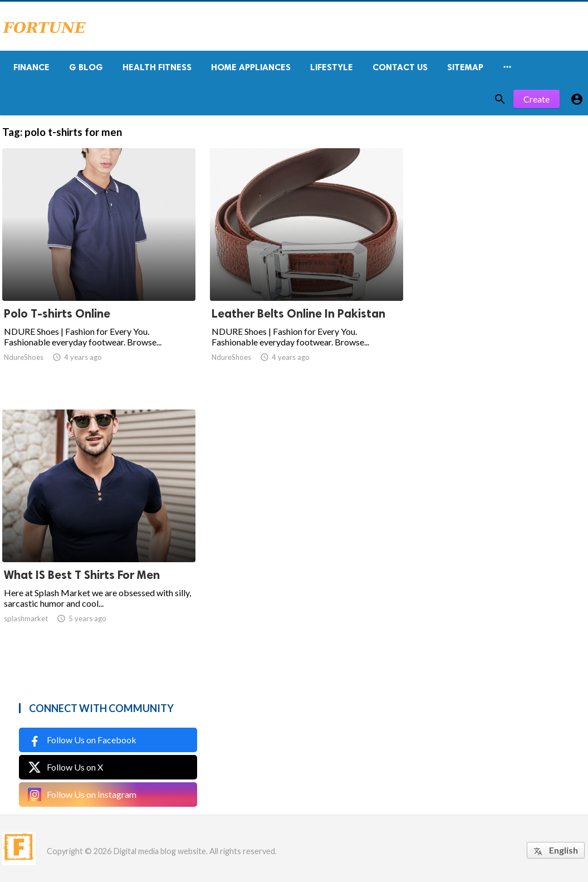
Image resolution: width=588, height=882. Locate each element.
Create (536, 99)
